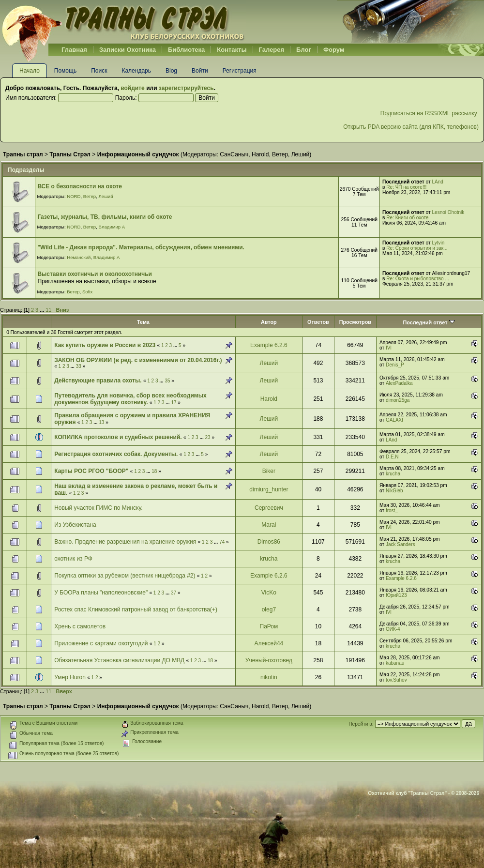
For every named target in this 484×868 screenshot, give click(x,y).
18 (154, 471)
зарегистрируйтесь (186, 88)
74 (222, 542)
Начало (30, 71)
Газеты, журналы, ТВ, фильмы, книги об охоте (105, 217)
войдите (132, 88)
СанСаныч (234, 154)
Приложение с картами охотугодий (101, 643)
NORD (74, 196)
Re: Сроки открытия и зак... (417, 248)
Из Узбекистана (75, 525)
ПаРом (269, 626)
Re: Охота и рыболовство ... (417, 279)
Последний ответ (429, 322)
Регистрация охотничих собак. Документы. (116, 454)
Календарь (136, 71)
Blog (171, 71)
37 (174, 593)
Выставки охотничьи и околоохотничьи (95, 274)
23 (208, 437)
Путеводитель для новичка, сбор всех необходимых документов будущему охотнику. (130, 399)
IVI (389, 348)
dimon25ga (398, 400)
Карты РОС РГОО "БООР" (91, 471)
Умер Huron (70, 677)
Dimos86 (269, 542)
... (43, 310)
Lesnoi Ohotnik (448, 212)
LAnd (438, 182)
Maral (269, 525)
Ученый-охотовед (269, 660)
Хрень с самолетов (80, 626)
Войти (200, 71)
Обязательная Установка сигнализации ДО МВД (119, 660)
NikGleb (394, 491)
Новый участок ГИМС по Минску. (98, 508)
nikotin (269, 677)
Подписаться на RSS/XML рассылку (430, 113)
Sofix (87, 292)
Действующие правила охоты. (98, 381)
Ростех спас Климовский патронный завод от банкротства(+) (136, 609)
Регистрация (240, 71)
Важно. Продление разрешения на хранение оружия (125, 542)
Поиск (99, 71)
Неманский (79, 257)
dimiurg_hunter (269, 489)
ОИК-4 (393, 629)
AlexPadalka (399, 383)
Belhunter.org (123, 22)
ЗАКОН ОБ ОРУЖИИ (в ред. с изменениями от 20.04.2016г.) (138, 360)
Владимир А (112, 227)
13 (101, 422)
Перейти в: (361, 724)
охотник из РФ (73, 559)
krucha (393, 474)
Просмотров (355, 322)
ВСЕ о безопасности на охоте (79, 186)
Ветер (280, 154)
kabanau (395, 663)
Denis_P (395, 365)
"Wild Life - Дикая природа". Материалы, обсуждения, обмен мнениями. (141, 247)
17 (174, 403)
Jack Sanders (401, 544)
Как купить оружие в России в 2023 (105, 345)
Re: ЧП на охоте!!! (406, 187)
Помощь (65, 71)
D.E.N (392, 457)
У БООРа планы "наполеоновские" (101, 593)
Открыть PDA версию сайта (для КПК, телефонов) (411, 127)
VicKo (269, 593)
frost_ (392, 510)
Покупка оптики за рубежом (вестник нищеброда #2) (125, 576)
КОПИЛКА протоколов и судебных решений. (118, 437)
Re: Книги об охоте (407, 218)
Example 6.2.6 (269, 345)
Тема (143, 322)
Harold (260, 154)
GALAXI (394, 420)
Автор (269, 322)
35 (167, 381)
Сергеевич (269, 508)
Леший (301, 154)
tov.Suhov (396, 680)
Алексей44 (269, 643)
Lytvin (439, 243)
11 (48, 310)
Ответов (318, 322)
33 (79, 366)
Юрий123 (396, 595)
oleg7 (269, 609)
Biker (269, 471)
